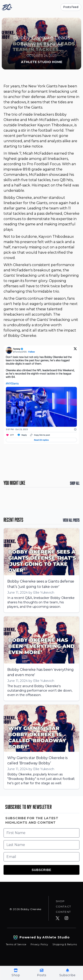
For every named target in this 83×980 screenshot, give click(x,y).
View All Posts (71, 520)
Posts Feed (71, 7)
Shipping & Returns (65, 945)
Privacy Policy (40, 945)
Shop (60, 901)
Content (63, 912)
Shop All (75, 483)
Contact (63, 906)
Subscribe (41, 870)
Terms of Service (16, 945)
